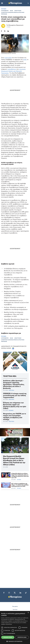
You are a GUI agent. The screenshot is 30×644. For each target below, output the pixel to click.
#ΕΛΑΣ (11, 11)
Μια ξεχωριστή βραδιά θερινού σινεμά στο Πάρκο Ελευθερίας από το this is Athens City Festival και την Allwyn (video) (14, 460)
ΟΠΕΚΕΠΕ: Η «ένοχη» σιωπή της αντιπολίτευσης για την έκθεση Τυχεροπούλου (15, 395)
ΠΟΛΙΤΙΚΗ (11, 390)
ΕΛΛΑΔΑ (4, 9)
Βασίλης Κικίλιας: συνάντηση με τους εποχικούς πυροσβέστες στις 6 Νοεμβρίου (16, 287)
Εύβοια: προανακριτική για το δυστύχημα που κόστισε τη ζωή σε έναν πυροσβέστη (16, 302)
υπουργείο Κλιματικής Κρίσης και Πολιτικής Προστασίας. (13, 71)
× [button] (28, 613)
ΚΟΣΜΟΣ (11, 410)
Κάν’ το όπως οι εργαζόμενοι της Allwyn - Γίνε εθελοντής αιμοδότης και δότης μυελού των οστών (20, 485)
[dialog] (15, 627)
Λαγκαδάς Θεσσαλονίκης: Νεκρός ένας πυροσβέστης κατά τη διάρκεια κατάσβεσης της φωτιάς (16, 321)
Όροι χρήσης (15, 606)
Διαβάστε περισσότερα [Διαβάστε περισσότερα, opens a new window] (7, 624)
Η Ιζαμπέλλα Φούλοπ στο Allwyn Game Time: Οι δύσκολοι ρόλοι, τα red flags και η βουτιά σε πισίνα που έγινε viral (20, 475)
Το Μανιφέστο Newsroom (15, 25)
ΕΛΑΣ (25, 59)
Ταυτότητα (15, 609)
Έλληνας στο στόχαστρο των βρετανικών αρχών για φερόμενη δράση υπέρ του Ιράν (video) (15, 406)
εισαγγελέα (8, 58)
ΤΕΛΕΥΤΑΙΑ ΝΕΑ (10, 376)
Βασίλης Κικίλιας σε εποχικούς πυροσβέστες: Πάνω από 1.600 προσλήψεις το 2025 (14, 314)
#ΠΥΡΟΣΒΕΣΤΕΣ (5, 11)
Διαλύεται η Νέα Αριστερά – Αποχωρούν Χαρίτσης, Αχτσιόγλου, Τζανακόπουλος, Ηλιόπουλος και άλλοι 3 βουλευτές (14, 384)
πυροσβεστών (12, 69)
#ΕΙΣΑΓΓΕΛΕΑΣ (18, 11)
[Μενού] (2, 3)
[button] (15, 641)
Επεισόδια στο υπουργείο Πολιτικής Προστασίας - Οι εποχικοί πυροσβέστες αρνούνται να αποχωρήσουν (16, 280)
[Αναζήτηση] (28, 3)
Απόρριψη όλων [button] (22, 637)
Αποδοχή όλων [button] (8, 637)
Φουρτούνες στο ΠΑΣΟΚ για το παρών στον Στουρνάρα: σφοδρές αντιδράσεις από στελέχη (15, 417)
